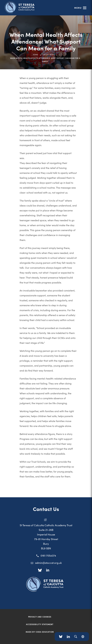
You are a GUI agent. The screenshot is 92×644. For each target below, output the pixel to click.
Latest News (49, 55)
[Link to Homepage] (24, 7)
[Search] (76, 637)
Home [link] (36, 55)
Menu (78, 8)
